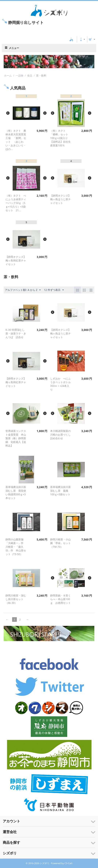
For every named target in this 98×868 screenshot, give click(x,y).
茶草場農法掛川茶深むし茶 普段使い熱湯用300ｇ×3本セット (16, 492)
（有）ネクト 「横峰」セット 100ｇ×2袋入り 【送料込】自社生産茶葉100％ (60, 138)
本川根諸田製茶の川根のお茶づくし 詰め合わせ (62, 435)
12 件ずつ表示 (54, 290)
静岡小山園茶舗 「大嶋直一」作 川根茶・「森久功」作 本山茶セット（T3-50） (16, 547)
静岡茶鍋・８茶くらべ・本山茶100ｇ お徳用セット (60, 599)
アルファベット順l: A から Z (23, 290)
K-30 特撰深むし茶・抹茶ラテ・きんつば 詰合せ (16, 333)
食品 (30, 75)
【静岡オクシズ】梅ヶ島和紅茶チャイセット (16, 260)
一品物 (19, 75)
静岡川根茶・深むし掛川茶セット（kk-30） (16, 599)
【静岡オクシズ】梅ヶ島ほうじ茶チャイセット (60, 199)
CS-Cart (69, 32)
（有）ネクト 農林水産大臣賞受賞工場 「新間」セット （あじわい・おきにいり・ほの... (16, 140)
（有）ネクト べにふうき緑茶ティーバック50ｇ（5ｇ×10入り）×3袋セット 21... (16, 203)
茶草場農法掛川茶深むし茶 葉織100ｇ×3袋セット (60, 491)
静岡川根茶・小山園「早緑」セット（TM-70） (60, 543)
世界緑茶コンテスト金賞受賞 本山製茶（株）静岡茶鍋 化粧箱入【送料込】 (16, 438)
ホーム (8, 75)
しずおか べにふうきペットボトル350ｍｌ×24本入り (60, 384)
